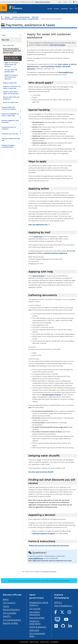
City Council (8, 603)
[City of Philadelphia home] (16, 8)
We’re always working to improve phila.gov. (39, 581)
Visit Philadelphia (62, 606)
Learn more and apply (57, 45)
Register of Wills (10, 623)
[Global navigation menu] (4, 8)
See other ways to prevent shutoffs (41, 472)
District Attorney (10, 609)
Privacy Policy (45, 642)
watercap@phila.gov (66, 72)
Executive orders (37, 618)
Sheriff (6, 616)
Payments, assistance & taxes (21, 17)
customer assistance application (56, 253)
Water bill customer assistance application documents (49, 546)
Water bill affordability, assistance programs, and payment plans (20, 19)
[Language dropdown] (75, 2)
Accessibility (54, 642)
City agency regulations (35, 613)
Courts (6, 606)
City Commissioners (12, 620)
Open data (34, 630)
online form (38, 237)
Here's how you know (43, 2)
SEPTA (57, 602)
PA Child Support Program (52, 395)
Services (50, 9)
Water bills (35, 17)
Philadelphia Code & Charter (39, 604)
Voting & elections (38, 627)
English (60, 2)
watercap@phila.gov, (36, 558)
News (71, 9)
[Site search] (76, 9)
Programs (56, 9)
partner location (39, 276)
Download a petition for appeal (43, 533)
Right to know (34, 642)
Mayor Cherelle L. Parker (8, 12)
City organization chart (37, 635)
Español (65, 2)
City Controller (10, 613)
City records (35, 609)
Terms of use (24, 642)
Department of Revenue (49, 572)
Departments (64, 9)
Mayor (6, 599)
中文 (70, 2)
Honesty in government (35, 622)
